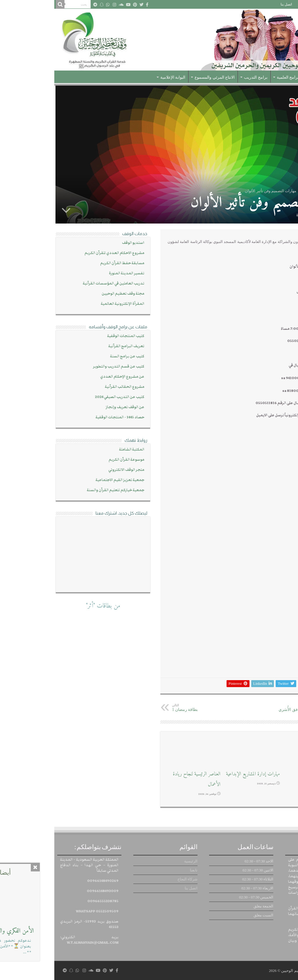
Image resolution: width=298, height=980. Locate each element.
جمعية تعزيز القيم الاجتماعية (66, 480)
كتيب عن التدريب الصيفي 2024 (65, 397)
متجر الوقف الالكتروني (72, 470)
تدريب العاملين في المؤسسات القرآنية (59, 283)
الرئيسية (288, 4)
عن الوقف (267, 77)
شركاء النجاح (253, 4)
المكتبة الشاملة (77, 450)
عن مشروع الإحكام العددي (68, 377)
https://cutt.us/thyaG (269, 440)
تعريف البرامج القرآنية (72, 346)
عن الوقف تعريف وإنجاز (71, 407)
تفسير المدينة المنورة (72, 273)
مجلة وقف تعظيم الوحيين (69, 294)
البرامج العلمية (235, 77)
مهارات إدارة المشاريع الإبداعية (199, 774)
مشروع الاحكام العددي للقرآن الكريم (60, 253)
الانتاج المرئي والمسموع (160, 77)
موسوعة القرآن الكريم (72, 460)
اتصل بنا (232, 4)
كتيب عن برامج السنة (73, 356)
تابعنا (272, 4)
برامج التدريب (201, 77)
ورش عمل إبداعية (269, 774)
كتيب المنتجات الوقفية (71, 336)
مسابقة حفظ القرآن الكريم (68, 263)
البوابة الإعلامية (119, 77)
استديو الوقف (79, 243)
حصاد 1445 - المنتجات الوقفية (66, 417)
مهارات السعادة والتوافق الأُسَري (249, 708)
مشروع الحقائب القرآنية (70, 387)
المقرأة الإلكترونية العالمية (68, 304)
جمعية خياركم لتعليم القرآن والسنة (61, 490)
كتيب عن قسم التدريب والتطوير (64, 366)
